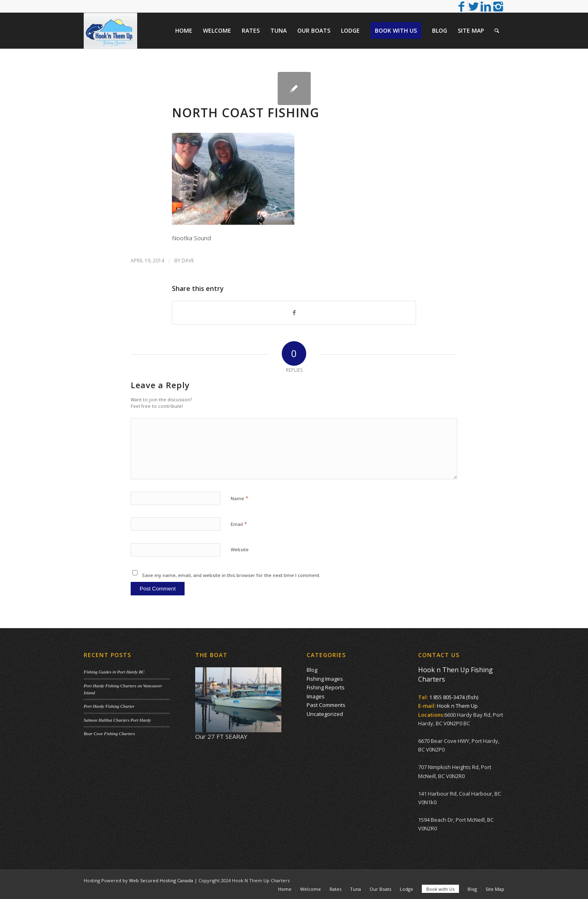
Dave (188, 261)
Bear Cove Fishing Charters (109, 734)
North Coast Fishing (246, 113)
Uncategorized (325, 714)
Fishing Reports (326, 687)
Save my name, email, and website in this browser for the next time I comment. (231, 575)
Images (316, 696)
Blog (312, 670)
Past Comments (326, 705)
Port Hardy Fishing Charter (109, 706)
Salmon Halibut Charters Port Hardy (117, 720)
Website (240, 549)
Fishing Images (325, 679)
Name (239, 498)
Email (239, 524)
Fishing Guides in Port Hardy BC (114, 672)
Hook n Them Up (457, 706)
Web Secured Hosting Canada (161, 880)
